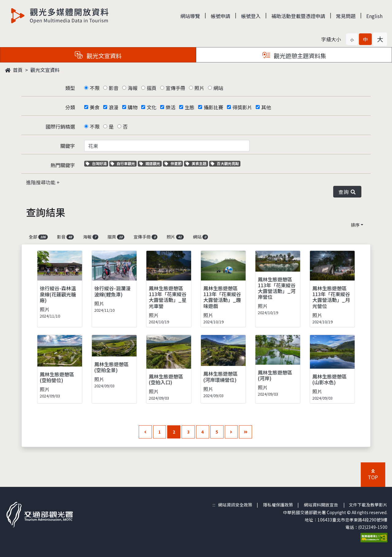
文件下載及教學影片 (368, 505)
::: (214, 505)
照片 (199, 88)
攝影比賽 (213, 107)
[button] (352, 39)
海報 (133, 88)
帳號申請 (221, 16)
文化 (152, 107)
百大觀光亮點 (225, 163)
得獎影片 (242, 107)
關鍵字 (68, 146)
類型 (70, 88)
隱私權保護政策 (278, 505)
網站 (218, 88)
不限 (95, 88)
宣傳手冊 (175, 88)
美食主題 (197, 163)
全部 (38, 237)
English (374, 16)
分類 (70, 107)
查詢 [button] (347, 192)
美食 (95, 107)
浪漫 (114, 107)
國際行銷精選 (60, 126)
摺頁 (152, 88)
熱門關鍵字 (63, 165)
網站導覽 (190, 16)
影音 (114, 88)
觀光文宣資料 (45, 70)
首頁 (14, 70)
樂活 (171, 107)
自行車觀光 (123, 163)
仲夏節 (174, 163)
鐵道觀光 (151, 163)
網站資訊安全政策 (235, 505)
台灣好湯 (97, 163)
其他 (266, 107)
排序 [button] (355, 225)
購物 (133, 107)
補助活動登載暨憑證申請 (298, 16)
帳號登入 (251, 16)
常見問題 (346, 16)
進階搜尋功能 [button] (41, 182)
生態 (190, 107)
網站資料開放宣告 (321, 505)
